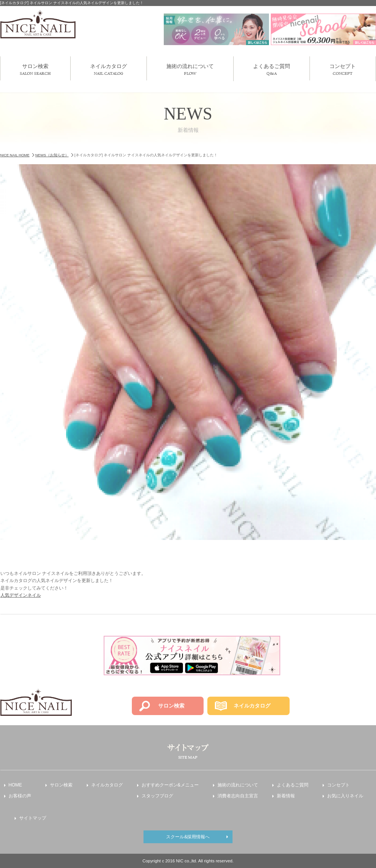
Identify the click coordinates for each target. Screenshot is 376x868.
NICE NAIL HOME (15, 155)
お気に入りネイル (345, 796)
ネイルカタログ (109, 69)
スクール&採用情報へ (188, 837)
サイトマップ (33, 818)
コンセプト (343, 69)
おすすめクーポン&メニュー (170, 785)
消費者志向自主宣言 (238, 796)
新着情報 (286, 796)
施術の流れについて (190, 69)
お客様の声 (20, 796)
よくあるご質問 (272, 69)
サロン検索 (35, 69)
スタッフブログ (157, 796)
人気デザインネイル (21, 595)
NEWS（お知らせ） (52, 155)
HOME (15, 785)
